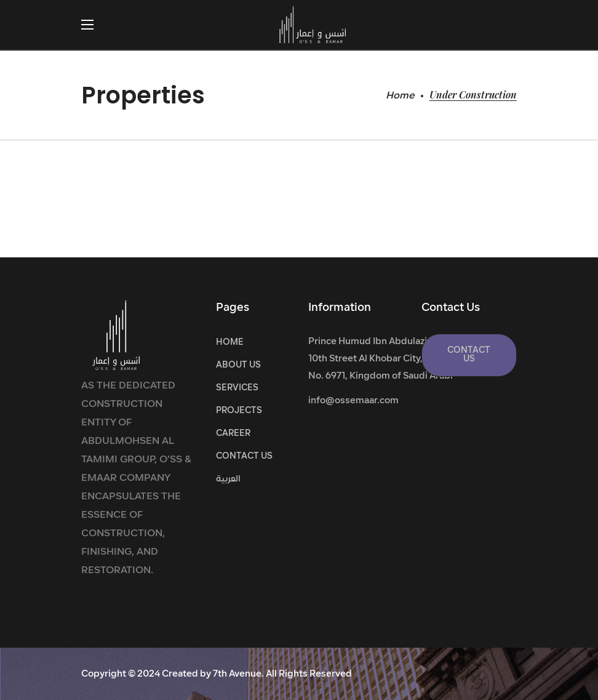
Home (400, 96)
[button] (469, 355)
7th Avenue (237, 674)
